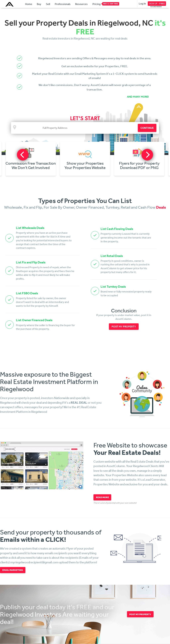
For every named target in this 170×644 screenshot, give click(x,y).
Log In (142, 3)
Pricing (97, 4)
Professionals (63, 4)
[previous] (23, 155)
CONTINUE (147, 128)
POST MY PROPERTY (124, 326)
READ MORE (102, 497)
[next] (147, 155)
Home (29, 4)
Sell (48, 4)
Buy (39, 4)
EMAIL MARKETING (13, 570)
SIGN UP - (157, 3)
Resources (81, 4)
